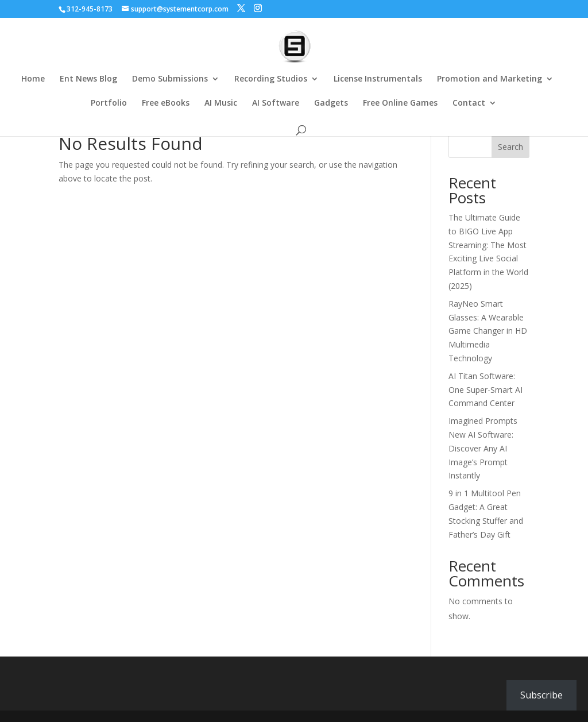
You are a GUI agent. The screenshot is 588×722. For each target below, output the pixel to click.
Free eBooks (166, 103)
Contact (469, 103)
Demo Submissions (170, 79)
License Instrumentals (378, 79)
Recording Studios (271, 79)
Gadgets (331, 103)
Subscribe (541, 695)
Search (510, 147)
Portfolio (109, 103)
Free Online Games (400, 103)
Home (33, 79)
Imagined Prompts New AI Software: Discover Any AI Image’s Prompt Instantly (483, 448)
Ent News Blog (88, 79)
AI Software (276, 103)
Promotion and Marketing (490, 79)
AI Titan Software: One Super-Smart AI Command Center (486, 390)
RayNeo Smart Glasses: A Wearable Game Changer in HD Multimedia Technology (488, 331)
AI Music (221, 103)
